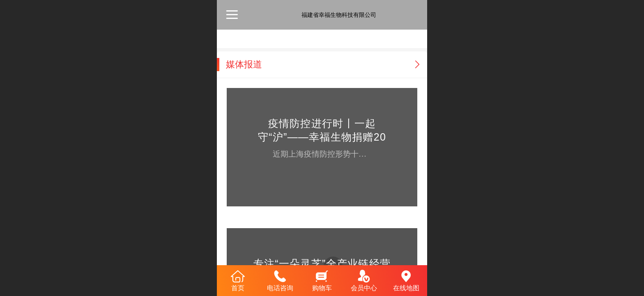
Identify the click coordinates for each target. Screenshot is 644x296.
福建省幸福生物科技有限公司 (339, 15)
